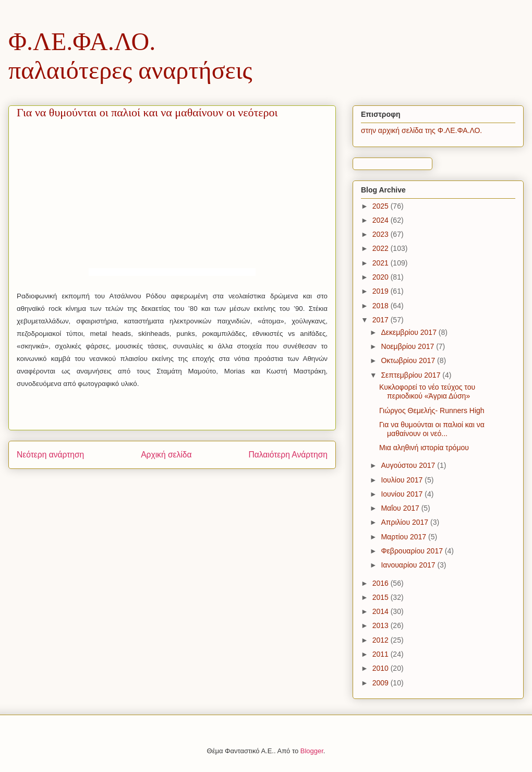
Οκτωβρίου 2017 (409, 360)
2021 (382, 263)
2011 (382, 654)
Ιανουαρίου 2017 (409, 565)
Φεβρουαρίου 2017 (413, 551)
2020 (382, 277)
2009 (382, 683)
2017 (382, 320)
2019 (382, 291)
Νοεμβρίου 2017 (408, 346)
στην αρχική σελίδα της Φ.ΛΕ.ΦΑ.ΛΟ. (421, 130)
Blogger (312, 751)
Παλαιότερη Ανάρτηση (288, 455)
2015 (382, 597)
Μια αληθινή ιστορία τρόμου (424, 448)
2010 (382, 668)
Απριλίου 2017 (406, 522)
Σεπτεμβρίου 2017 (412, 375)
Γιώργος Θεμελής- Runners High (432, 411)
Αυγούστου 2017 (409, 465)
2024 (382, 220)
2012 (382, 640)
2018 (382, 306)
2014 (382, 611)
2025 (382, 206)
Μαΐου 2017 (401, 508)
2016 (382, 583)
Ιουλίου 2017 (403, 480)
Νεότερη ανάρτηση (50, 455)
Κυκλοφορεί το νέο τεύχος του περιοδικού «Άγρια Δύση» (427, 391)
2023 (382, 234)
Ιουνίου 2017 (403, 494)
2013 (382, 625)
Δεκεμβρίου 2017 (409, 332)
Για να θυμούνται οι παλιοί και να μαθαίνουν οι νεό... (432, 429)
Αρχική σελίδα (166, 455)
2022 (382, 248)
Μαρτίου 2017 (404, 537)
